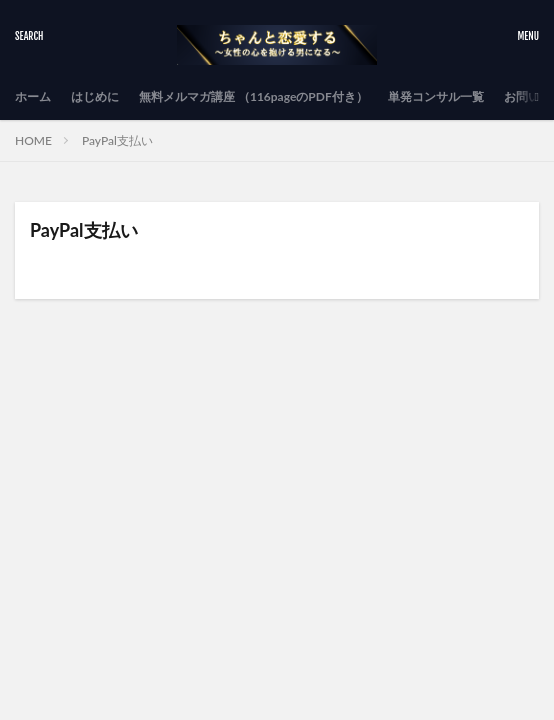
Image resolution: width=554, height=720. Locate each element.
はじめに (95, 96)
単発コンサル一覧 (436, 96)
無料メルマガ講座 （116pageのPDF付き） (253, 96)
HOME (33, 140)
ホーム (33, 96)
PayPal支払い (117, 140)
